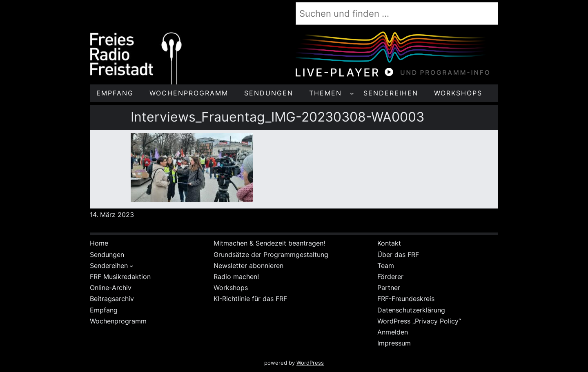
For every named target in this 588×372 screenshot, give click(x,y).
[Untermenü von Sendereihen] (131, 266)
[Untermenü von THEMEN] (352, 93)
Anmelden (393, 332)
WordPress (310, 363)
